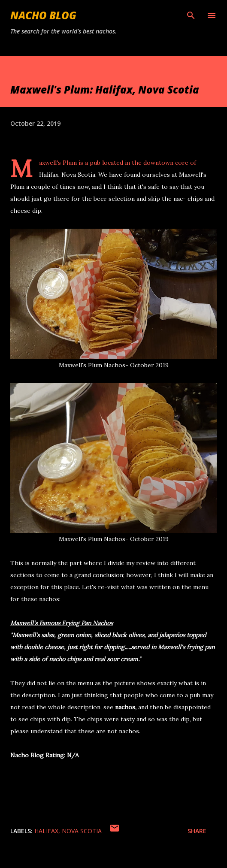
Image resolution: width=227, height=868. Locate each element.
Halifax (46, 831)
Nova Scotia (82, 831)
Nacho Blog (43, 15)
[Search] (191, 15)
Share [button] (197, 831)
